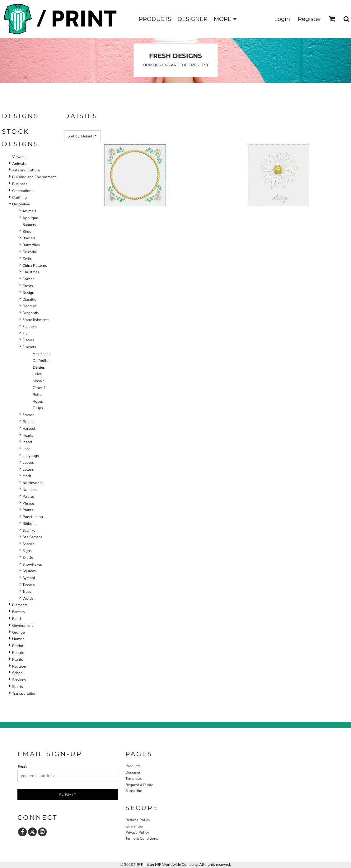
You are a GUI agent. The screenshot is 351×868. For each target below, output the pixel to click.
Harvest (29, 429)
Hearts (28, 435)
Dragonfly (31, 313)
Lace (26, 449)
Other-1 (39, 388)
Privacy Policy (137, 832)
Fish (26, 333)
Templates (134, 779)
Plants (28, 510)
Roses (38, 401)
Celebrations (23, 191)
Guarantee (134, 826)
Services (19, 680)
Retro (37, 395)
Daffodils (40, 361)
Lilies (37, 374)
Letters (28, 469)
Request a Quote (139, 785)
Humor (18, 639)
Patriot (18, 646)
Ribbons (29, 524)
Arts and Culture (26, 170)
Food (16, 619)
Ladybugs (31, 456)
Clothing (19, 198)
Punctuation (33, 517)
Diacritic (29, 300)
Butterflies (31, 245)
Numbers (30, 490)
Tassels (29, 585)
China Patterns (35, 266)
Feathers (30, 327)
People (18, 653)
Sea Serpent (32, 537)
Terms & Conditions (142, 838)
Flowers (29, 347)
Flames (28, 340)
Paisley (28, 496)
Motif (27, 476)
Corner (28, 279)
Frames (28, 415)
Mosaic (39, 381)
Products (133, 766)
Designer (133, 772)
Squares (29, 571)
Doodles (30, 306)
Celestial (30, 252)
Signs (27, 551)
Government (22, 626)
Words (28, 598)
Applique (30, 218)
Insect (27, 442)
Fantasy (19, 612)
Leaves (28, 463)
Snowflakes (32, 564)
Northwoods (33, 483)
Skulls (28, 558)
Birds (27, 232)
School (18, 673)
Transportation (24, 693)
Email (22, 767)
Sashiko (29, 530)
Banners (29, 225)
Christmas (31, 272)
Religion (19, 666)
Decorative (21, 204)
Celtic (27, 259)
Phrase (28, 503)
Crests (28, 286)
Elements (20, 605)
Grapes (28, 422)
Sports (18, 687)
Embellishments (36, 320)
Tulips (38, 408)
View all (19, 157)
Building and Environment (34, 177)
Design (28, 293)
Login (282, 19)
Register (309, 19)
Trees (27, 592)
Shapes (28, 544)
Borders (29, 238)
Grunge (18, 632)
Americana (42, 354)
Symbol (29, 578)
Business (20, 184)
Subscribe (134, 791)
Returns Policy (138, 820)
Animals (19, 164)
